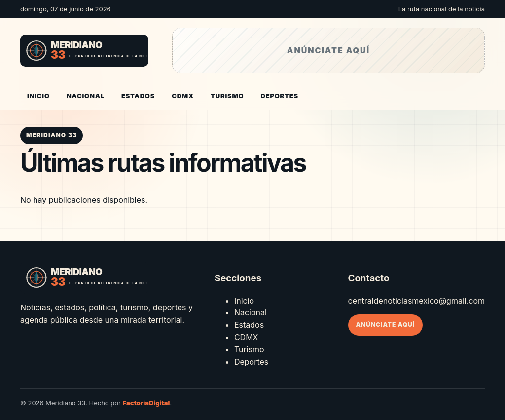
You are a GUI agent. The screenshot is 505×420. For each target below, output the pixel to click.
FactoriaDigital (146, 403)
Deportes (279, 96)
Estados (138, 96)
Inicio (38, 96)
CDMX (183, 96)
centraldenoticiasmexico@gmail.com (416, 301)
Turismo (227, 96)
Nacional (86, 96)
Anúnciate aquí (386, 325)
